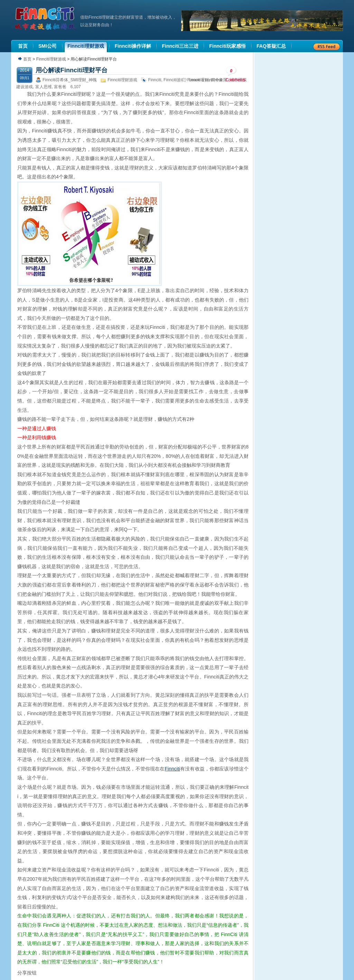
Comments (235, 74)
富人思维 (44, 87)
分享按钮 (27, 973)
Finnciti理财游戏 (51, 59)
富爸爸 (60, 87)
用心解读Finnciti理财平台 (72, 70)
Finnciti (155, 80)
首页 (27, 59)
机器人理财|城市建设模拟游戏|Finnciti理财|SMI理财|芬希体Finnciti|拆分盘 (46, 19)
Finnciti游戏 (174, 80)
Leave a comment (206, 80)
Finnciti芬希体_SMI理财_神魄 (70, 80)
